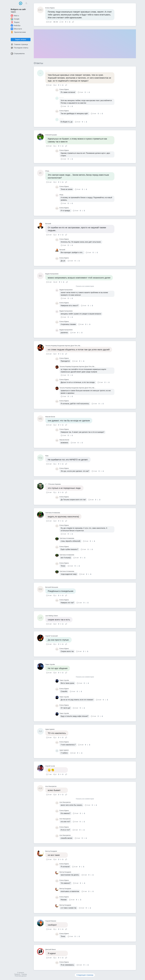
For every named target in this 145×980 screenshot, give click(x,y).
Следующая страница (85, 975)
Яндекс (15, 22)
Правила (17, 974)
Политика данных (21, 976)
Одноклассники (18, 32)
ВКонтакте (16, 29)
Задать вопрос (21, 39)
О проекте (21, 973)
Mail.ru (15, 16)
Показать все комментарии (85, 286)
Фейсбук (16, 25)
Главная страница (19, 44)
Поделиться (73, 22)
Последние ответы (19, 48)
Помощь (24, 974)
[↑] (66, 22)
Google (15, 19)
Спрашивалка (18, 54)
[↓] (69, 22)
